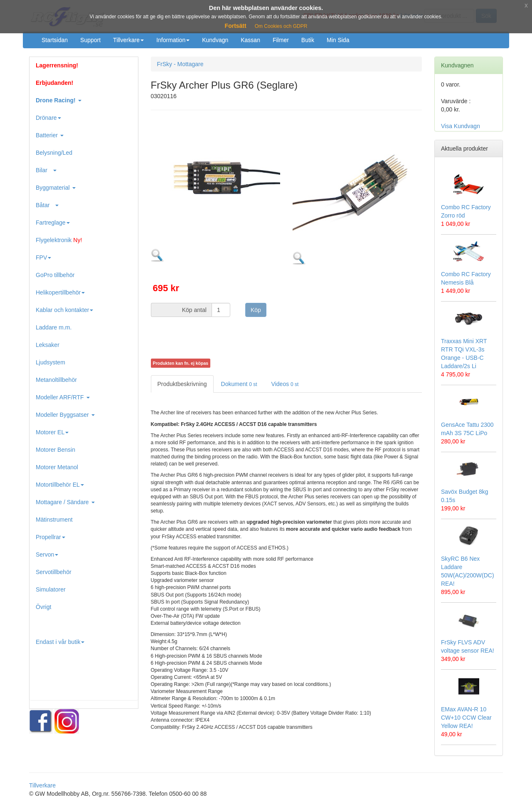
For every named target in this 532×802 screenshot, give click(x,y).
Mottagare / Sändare (65, 502)
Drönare (48, 118)
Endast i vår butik (60, 642)
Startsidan (55, 40)
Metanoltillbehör (56, 380)
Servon (47, 554)
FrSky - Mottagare (180, 64)
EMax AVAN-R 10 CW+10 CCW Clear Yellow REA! (466, 718)
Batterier (50, 135)
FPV (43, 257)
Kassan (250, 40)
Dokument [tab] (239, 384)
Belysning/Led (54, 153)
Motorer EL (52, 432)
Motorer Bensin (55, 450)
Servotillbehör (54, 572)
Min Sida (338, 40)
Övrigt (43, 607)
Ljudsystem (50, 362)
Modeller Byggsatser (65, 415)
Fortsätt (236, 26)
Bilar (46, 170)
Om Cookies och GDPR (281, 26)
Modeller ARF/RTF (63, 397)
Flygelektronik (59, 240)
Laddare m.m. (54, 327)
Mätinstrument (54, 520)
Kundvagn (215, 40)
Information (173, 40)
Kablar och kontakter (64, 310)
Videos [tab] (285, 384)
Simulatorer (51, 589)
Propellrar (50, 537)
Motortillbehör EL (60, 485)
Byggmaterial (56, 188)
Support (90, 40)
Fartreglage (53, 223)
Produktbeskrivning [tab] (182, 384)
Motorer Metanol (57, 467)
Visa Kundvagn (461, 126)
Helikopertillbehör (60, 292)
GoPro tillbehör (55, 275)
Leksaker (48, 345)
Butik (308, 40)
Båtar (47, 205)
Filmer (281, 40)
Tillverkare (128, 40)
